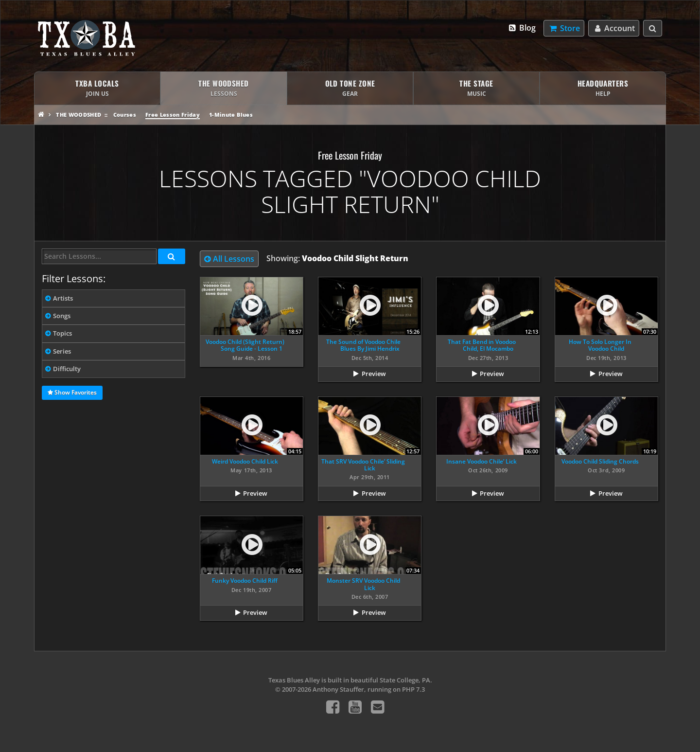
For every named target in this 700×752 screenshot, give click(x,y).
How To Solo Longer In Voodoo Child (600, 345)
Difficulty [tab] (67, 369)
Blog (522, 28)
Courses (125, 115)
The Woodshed (79, 115)
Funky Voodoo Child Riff (245, 581)
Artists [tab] (63, 298)
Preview (374, 374)
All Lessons (229, 259)
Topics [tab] (62, 333)
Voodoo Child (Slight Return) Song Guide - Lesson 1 (245, 345)
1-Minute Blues (231, 115)
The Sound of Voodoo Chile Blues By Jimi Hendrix (363, 345)
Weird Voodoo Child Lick (245, 461)
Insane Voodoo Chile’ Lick (481, 461)
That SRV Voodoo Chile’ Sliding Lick (363, 465)
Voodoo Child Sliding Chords (600, 461)
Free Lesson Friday (173, 115)
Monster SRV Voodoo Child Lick (363, 584)
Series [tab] (62, 351)
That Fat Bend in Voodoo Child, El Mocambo (482, 345)
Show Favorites (72, 393)
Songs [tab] (62, 316)
